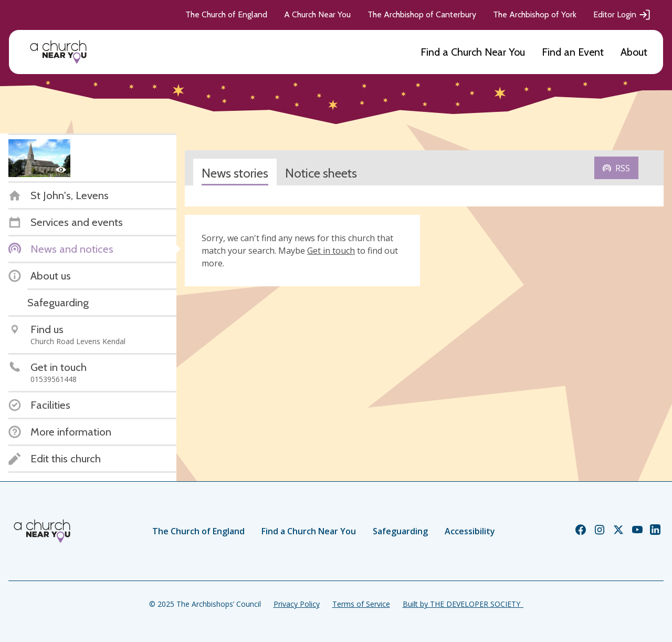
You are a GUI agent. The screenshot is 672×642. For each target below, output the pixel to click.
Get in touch (331, 251)
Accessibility (470, 531)
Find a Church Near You (473, 52)
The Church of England (226, 14)
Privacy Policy (297, 604)
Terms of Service (361, 604)
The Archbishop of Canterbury (422, 14)
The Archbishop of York (535, 14)
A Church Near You (317, 14)
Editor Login (622, 15)
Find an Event (573, 52)
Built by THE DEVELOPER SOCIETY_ (463, 604)
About (634, 52)
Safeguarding (400, 531)
